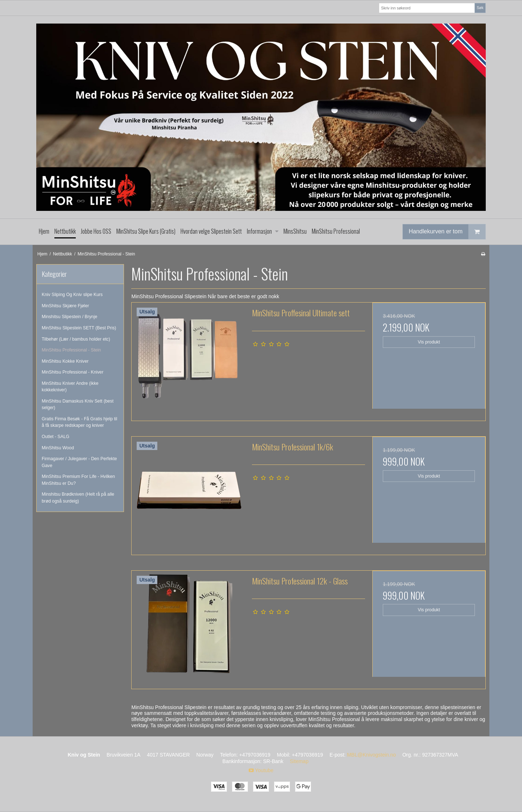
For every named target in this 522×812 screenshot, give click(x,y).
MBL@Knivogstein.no (371, 755)
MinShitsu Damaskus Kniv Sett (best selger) (78, 404)
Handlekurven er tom (447, 232)
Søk (480, 8)
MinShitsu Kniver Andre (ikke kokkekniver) (70, 387)
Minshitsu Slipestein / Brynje (69, 317)
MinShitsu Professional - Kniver (72, 372)
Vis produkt (429, 342)
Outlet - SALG (55, 437)
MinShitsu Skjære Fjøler (65, 306)
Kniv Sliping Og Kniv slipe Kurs (72, 295)
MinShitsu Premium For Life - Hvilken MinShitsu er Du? (78, 480)
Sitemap (299, 761)
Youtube (261, 770)
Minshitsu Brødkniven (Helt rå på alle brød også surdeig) (78, 497)
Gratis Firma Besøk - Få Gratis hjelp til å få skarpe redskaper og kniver (79, 422)
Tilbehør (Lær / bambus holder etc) (76, 339)
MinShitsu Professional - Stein (71, 350)
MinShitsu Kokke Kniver (65, 361)
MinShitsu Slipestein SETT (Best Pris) (79, 328)
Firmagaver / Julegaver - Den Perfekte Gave (79, 462)
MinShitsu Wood (58, 448)
